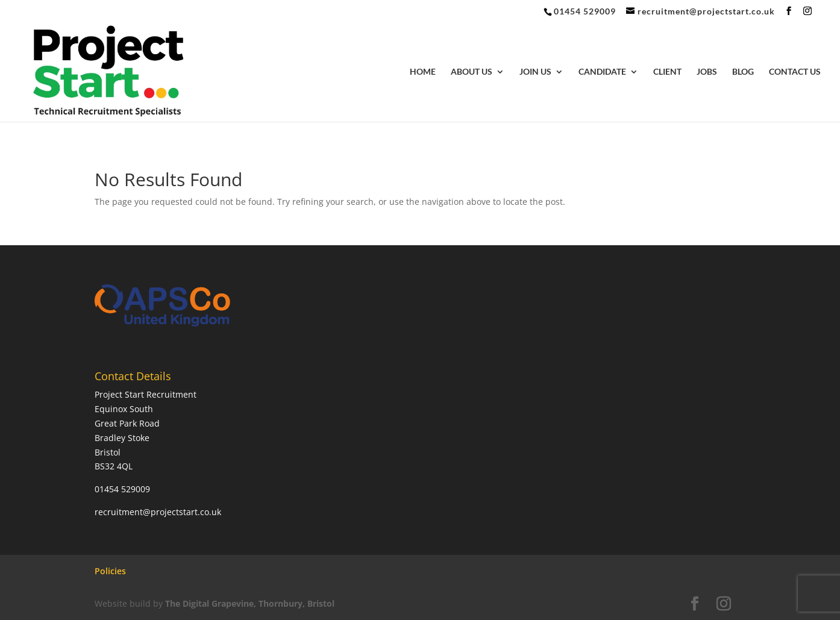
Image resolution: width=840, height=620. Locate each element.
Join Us (535, 72)
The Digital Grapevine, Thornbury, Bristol (250, 603)
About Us (472, 72)
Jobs (707, 72)
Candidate (602, 72)
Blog (743, 72)
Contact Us (795, 72)
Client (667, 72)
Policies (110, 571)
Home (423, 72)
